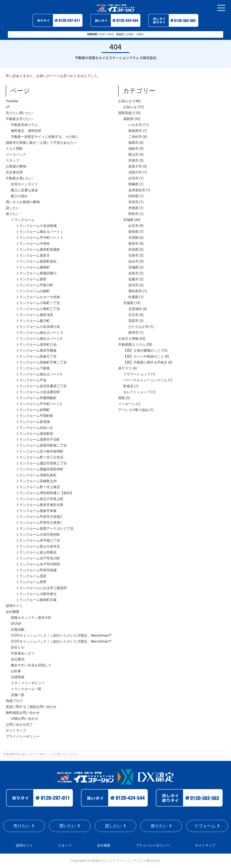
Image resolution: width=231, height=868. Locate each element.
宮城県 (128, 220)
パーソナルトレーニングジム (145, 380)
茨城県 (128, 303)
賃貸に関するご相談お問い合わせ (31, 707)
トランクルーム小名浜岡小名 (38, 327)
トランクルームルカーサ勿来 (38, 297)
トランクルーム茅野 (31, 582)
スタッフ (13, 160)
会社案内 (18, 659)
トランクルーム (23, 220)
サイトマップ (16, 730)
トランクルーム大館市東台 (36, 594)
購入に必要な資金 (24, 190)
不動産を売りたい (19, 119)
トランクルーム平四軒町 (35, 416)
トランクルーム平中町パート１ (40, 238)
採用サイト (14, 606)
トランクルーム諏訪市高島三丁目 (41, 463)
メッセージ (127, 404)
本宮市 (133, 202)
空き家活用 (14, 172)
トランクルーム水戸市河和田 (38, 564)
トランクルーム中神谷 (33, 244)
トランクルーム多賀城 (33, 422)
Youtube (12, 101)
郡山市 (133, 154)
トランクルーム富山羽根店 (36, 552)
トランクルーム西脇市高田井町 (40, 469)
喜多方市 (135, 166)
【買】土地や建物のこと (142, 350)
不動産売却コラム (24, 125)
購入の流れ (19, 196)
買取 (122, 398)
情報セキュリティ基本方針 (31, 618)
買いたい (68, 826)
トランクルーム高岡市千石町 (38, 440)
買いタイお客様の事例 (23, 202)
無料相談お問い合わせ (23, 713)
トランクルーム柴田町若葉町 (38, 249)
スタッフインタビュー (28, 683)
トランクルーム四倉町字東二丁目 (41, 362)
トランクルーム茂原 (31, 576)
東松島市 (135, 291)
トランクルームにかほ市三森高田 (41, 588)
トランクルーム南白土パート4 (39, 339)
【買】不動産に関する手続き (145, 362)
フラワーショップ (137, 374)
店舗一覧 (18, 695)
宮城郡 (133, 267)
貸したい (13, 208)
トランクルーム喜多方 (33, 255)
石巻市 (133, 255)
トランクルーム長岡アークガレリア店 (45, 529)
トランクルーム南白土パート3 (39, 374)
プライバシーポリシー (23, 736)
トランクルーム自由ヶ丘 (35, 428)
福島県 (128, 119)
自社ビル (18, 647)
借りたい (13, 214)
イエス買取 (14, 149)
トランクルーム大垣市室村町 (38, 535)
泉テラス (125, 368)
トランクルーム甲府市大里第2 (39, 517)
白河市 (133, 178)
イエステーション (15, 754)
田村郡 (133, 196)
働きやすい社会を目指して (31, 665)
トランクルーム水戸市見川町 (38, 558)
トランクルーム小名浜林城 (36, 226)
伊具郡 (133, 249)
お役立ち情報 (128, 339)
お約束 (16, 671)
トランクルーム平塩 (31, 380)
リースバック (16, 154)
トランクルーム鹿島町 (33, 267)
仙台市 (133, 261)
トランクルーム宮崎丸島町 (36, 475)
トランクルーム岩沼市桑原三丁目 (41, 386)
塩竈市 (133, 279)
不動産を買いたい (19, 178)
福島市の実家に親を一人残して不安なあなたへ (41, 143)
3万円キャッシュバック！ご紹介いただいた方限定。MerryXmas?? (61, 635)
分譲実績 (18, 677)
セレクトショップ (137, 392)
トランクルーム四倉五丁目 (36, 356)
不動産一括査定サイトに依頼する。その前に (45, 137)
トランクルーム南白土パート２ (40, 333)
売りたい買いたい (19, 113)
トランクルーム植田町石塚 (36, 600)
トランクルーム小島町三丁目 (38, 309)
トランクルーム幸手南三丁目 (38, 540)
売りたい (22, 826)
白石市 (133, 226)
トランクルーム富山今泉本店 (38, 546)
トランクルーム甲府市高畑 (36, 570)
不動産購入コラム (132, 345)
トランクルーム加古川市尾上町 (40, 499)
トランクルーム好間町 (33, 410)
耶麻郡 (133, 184)
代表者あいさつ (23, 653)
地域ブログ (14, 701)
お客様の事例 (16, 166)
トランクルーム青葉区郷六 (36, 273)
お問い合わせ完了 (19, 725)
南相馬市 (135, 131)
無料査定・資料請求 (26, 131)
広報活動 (18, 630)
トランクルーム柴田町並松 (36, 261)
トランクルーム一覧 (26, 689)
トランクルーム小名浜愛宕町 (38, 392)
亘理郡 (133, 238)
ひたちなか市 (139, 327)
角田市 (133, 244)
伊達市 (133, 160)
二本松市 (135, 137)
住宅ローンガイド (24, 184)
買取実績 (125, 113)
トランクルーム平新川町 (35, 285)
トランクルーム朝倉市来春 (36, 511)
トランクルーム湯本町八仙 (36, 345)
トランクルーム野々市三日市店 (40, 457)
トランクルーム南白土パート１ (40, 232)
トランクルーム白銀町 (33, 291)
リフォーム (205, 826)
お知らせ (125, 101)
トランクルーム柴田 (31, 279)
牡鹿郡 (133, 297)
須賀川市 (135, 172)
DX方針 (16, 624)
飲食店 (128, 386)
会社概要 (13, 612)
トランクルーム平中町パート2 (39, 404)
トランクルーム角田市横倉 (36, 350)
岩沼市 (133, 285)
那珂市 (133, 333)
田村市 (133, 214)
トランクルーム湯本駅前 (35, 434)
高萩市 (133, 321)
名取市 (133, 273)
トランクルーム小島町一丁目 (38, 303)
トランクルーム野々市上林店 (38, 487)
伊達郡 (133, 208)
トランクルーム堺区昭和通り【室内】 (45, 493)
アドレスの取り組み (133, 410)
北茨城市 (135, 309)
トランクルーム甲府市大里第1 (39, 523)
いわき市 (135, 125)
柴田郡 (133, 232)
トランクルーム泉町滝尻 (35, 315)
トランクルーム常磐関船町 (36, 398)
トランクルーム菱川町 (33, 321)
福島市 (133, 149)
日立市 (133, 315)
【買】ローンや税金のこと (144, 356)
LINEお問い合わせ (24, 719)
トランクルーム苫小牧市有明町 (40, 451)
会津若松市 (137, 190)
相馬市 (133, 143)
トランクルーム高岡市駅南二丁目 (41, 445)
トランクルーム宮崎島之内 (36, 481)
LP (8, 107)
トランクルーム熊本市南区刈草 (40, 505)
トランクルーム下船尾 (33, 368)
